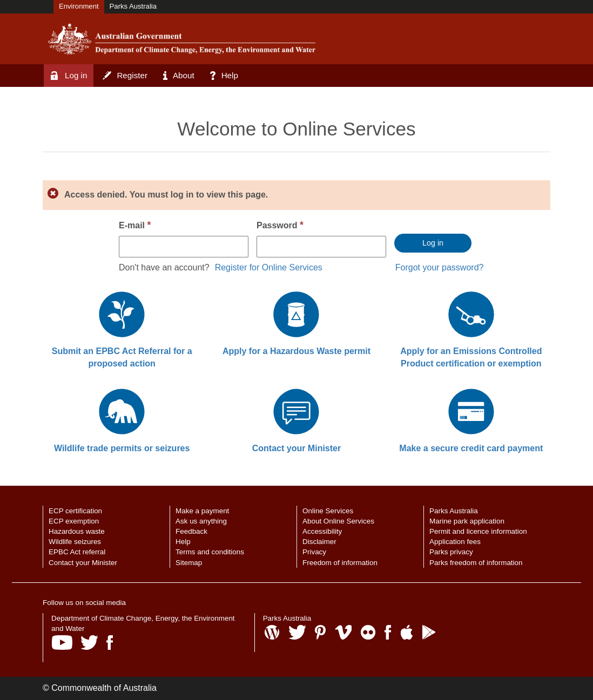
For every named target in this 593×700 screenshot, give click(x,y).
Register (125, 75)
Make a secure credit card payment (471, 448)
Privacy (314, 552)
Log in (69, 75)
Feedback (191, 531)
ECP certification (75, 511)
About (179, 75)
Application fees (455, 542)
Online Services (328, 511)
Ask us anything (201, 521)
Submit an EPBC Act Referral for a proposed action (122, 357)
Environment (79, 6)
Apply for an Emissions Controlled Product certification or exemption (471, 357)
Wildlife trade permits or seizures (122, 448)
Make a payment (202, 511)
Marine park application (467, 521)
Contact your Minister (296, 448)
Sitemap (189, 563)
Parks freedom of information (476, 563)
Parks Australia (133, 6)
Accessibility (322, 531)
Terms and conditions (210, 552)
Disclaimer (319, 542)
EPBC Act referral (77, 552)
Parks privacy (451, 552)
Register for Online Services (269, 267)
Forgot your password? (440, 267)
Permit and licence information (478, 531)
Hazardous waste (77, 531)
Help (224, 75)
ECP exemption (74, 521)
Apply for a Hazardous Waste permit (296, 351)
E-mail (135, 225)
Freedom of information (340, 563)
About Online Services (338, 521)
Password (280, 225)
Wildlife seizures (75, 542)
